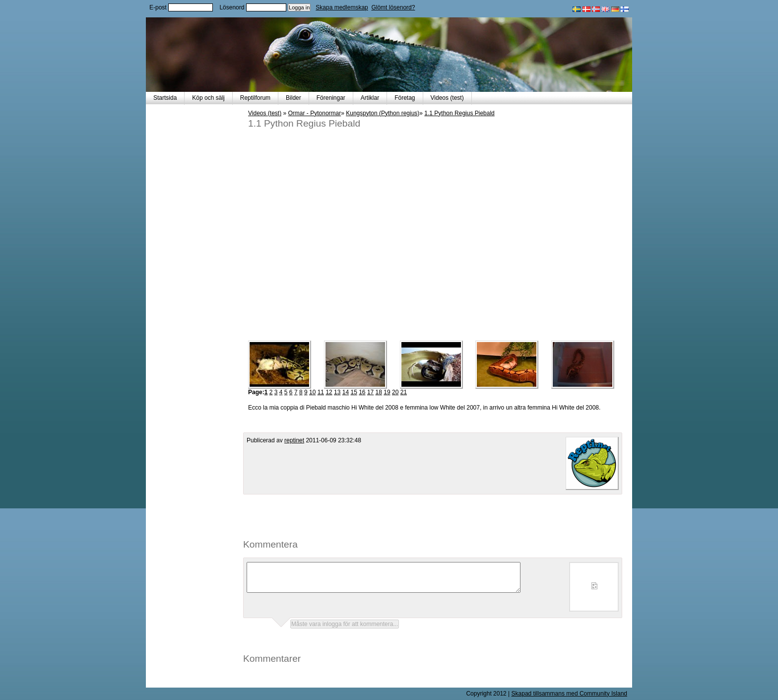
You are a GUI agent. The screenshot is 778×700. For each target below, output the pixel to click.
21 (404, 392)
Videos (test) (447, 98)
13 (337, 392)
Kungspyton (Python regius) (383, 113)
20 (395, 392)
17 (370, 392)
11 (321, 392)
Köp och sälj (208, 98)
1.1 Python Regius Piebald (459, 113)
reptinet (294, 440)
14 (346, 392)
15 (354, 392)
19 (387, 392)
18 (379, 392)
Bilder (293, 98)
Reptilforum (255, 98)
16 (362, 392)
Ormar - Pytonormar (315, 113)
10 (312, 392)
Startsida (165, 98)
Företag (405, 98)
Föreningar (331, 98)
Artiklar (370, 98)
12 (329, 392)
